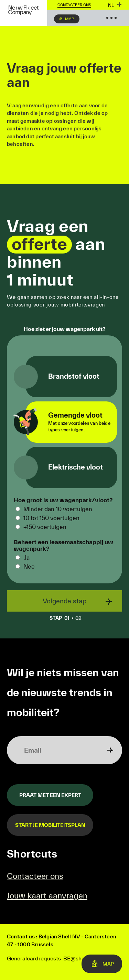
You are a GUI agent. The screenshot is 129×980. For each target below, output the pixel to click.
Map (69, 19)
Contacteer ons (74, 5)
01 (61, 618)
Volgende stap (64, 601)
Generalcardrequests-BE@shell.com (53, 958)
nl (111, 5)
